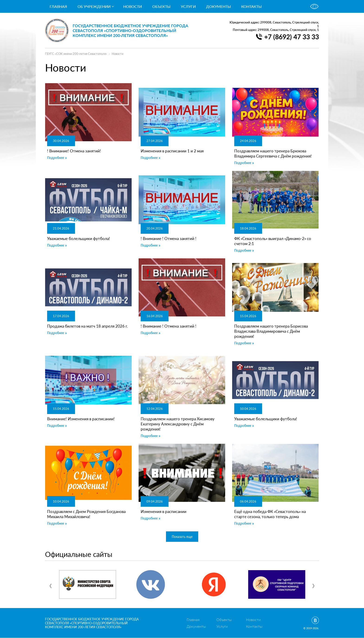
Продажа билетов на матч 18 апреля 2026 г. (88, 326)
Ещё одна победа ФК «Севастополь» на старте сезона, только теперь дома (270, 514)
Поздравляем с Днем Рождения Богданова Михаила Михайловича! (86, 514)
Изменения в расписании (164, 511)
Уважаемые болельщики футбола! (79, 238)
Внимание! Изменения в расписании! (81, 419)
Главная (58, 6)
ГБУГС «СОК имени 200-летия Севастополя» (76, 54)
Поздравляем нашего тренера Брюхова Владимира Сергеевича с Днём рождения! (273, 153)
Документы (218, 6)
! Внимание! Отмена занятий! (74, 151)
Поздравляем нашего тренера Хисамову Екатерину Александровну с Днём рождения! (178, 424)
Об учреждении (94, 6)
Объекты (161, 6)
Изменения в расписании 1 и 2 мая (172, 151)
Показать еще (182, 537)
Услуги (188, 6)
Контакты (251, 6)
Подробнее (56, 158)
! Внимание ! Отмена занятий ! (169, 238)
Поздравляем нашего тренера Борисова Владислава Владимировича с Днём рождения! (271, 331)
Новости (133, 6)
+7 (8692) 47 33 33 (292, 37)
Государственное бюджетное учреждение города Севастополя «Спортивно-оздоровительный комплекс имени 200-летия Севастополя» (131, 31)
